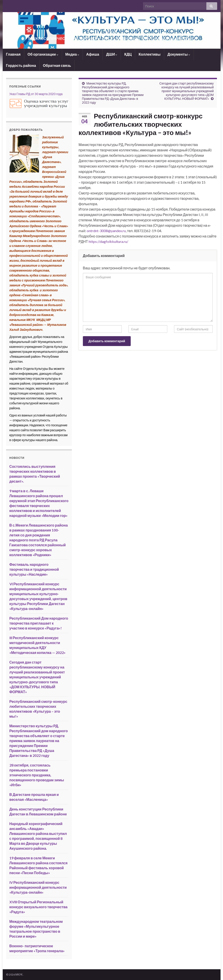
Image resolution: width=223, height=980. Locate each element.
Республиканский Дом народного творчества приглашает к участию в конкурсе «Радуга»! (39, 623)
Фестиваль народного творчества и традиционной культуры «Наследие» (34, 569)
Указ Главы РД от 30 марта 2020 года (36, 94)
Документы (179, 54)
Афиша (93, 54)
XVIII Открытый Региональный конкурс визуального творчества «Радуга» (39, 907)
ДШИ (112, 54)
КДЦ (128, 54)
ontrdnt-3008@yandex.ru (106, 231)
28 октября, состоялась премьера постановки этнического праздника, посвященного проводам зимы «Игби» (37, 775)
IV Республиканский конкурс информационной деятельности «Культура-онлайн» (38, 887)
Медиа (72, 54)
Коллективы (149, 54)
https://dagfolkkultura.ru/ (108, 241)
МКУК (111, 31)
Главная (13, 54)
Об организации (43, 54)
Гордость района (21, 65)
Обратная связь (57, 65)
